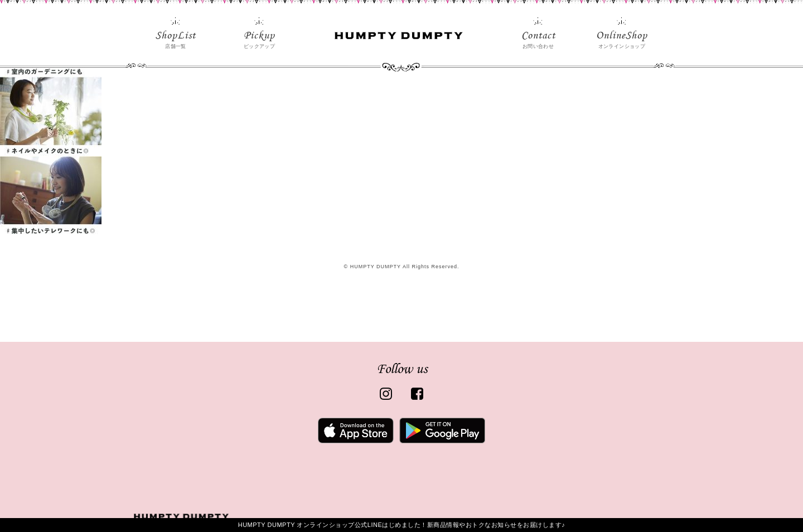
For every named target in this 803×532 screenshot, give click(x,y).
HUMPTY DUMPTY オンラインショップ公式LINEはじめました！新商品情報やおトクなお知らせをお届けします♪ (402, 525)
